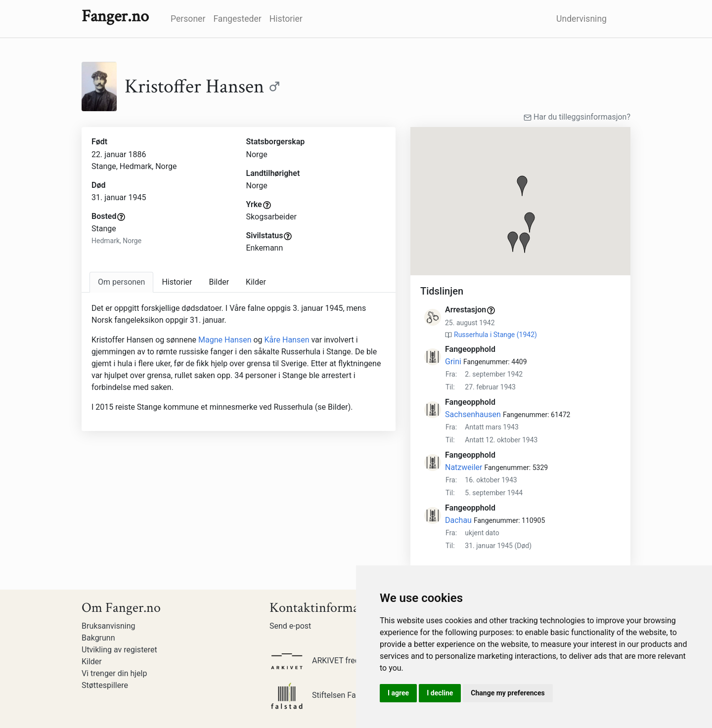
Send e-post (290, 626)
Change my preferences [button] (508, 693)
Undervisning (581, 19)
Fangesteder (237, 19)
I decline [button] (440, 693)
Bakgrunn (98, 638)
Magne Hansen (226, 340)
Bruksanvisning (109, 626)
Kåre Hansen (287, 340)
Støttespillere (105, 685)
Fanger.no (115, 16)
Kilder (92, 662)
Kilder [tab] (256, 282)
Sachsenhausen (473, 414)
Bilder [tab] (219, 282)
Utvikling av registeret (119, 650)
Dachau (458, 520)
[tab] (121, 282)
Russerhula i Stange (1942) (495, 335)
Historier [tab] (177, 282)
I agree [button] (398, 693)
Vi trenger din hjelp (114, 673)
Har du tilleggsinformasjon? (577, 117)
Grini (453, 362)
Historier (286, 19)
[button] (522, 186)
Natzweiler (464, 467)
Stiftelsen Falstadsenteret (336, 695)
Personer (188, 19)
